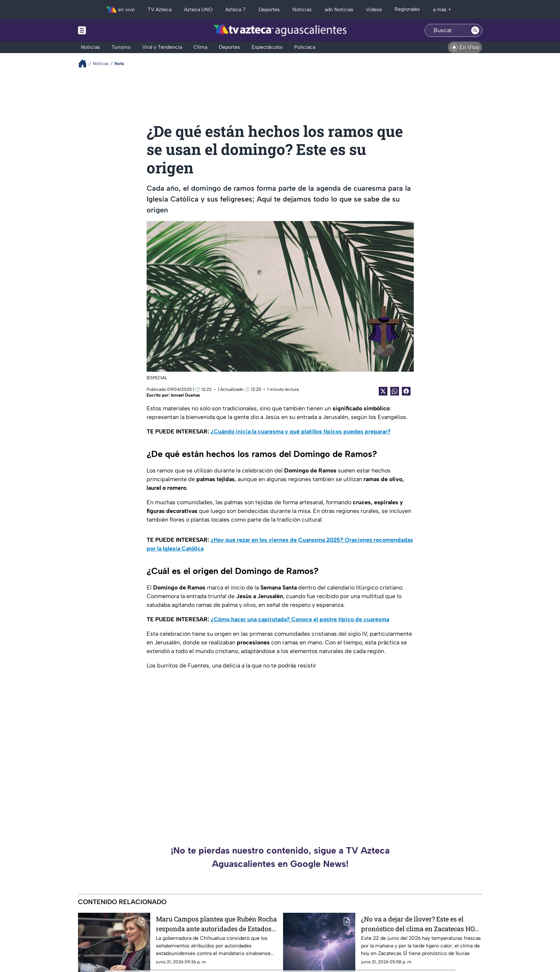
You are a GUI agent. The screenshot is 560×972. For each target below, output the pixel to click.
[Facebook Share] (406, 391)
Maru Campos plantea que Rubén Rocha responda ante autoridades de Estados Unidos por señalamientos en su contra (216, 924)
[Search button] (475, 30)
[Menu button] (107, 30)
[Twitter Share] (383, 391)
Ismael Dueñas (185, 395)
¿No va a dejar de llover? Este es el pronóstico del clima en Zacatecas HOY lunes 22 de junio (420, 924)
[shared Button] (395, 391)
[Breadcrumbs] (85, 63)
